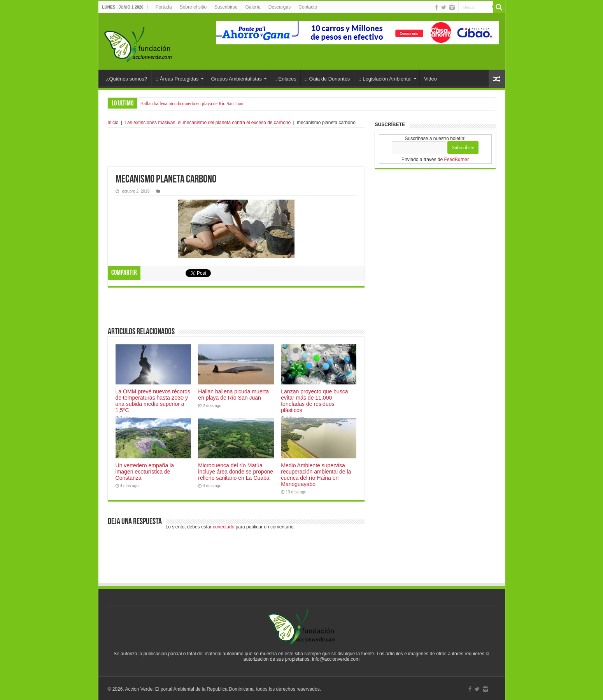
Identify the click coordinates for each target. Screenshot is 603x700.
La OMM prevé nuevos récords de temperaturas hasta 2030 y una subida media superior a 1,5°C (153, 399)
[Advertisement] (236, 147)
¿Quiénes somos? (127, 79)
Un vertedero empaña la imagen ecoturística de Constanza (145, 470)
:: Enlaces (285, 79)
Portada (164, 7)
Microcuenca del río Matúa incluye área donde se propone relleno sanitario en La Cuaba (236, 470)
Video (430, 79)
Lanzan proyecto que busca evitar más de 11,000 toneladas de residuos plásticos (314, 399)
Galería (253, 7)
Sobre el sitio (193, 7)
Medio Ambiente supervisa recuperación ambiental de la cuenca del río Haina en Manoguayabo (316, 473)
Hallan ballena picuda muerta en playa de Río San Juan (192, 104)
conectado (223, 525)
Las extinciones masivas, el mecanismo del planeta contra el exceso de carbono (208, 123)
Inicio (113, 123)
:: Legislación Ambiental (385, 79)
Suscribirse (226, 7)
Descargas (280, 7)
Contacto (308, 7)
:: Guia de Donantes (328, 79)
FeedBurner (457, 160)
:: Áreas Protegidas (177, 79)
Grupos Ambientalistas (237, 79)
